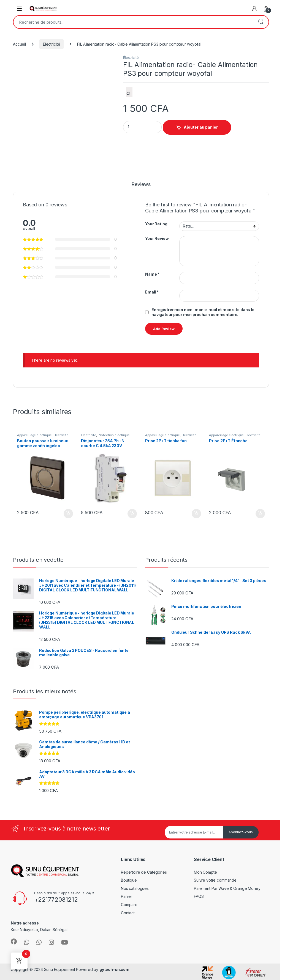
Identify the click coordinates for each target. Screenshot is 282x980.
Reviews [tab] (141, 185)
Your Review (157, 238)
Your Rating (156, 224)
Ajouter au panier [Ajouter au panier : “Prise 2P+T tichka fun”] (196, 514)
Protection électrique (114, 435)
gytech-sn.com (114, 969)
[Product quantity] (142, 127)
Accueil (19, 44)
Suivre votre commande (215, 880)
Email (152, 292)
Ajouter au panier (201, 127)
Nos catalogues (135, 888)
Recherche (261, 22)
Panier (127, 896)
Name (152, 274)
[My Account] (254, 9)
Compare (129, 905)
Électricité (51, 44)
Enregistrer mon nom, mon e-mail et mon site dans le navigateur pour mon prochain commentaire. (203, 312)
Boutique (129, 880)
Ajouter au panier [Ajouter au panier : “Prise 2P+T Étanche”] (260, 514)
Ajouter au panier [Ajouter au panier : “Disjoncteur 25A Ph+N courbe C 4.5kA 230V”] (132, 514)
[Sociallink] (14, 942)
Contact (128, 913)
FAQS (199, 896)
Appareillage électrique (34, 435)
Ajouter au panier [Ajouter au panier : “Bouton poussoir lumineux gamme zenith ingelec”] (68, 514)
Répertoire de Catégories (144, 872)
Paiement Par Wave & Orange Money (227, 888)
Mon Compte (205, 872)
